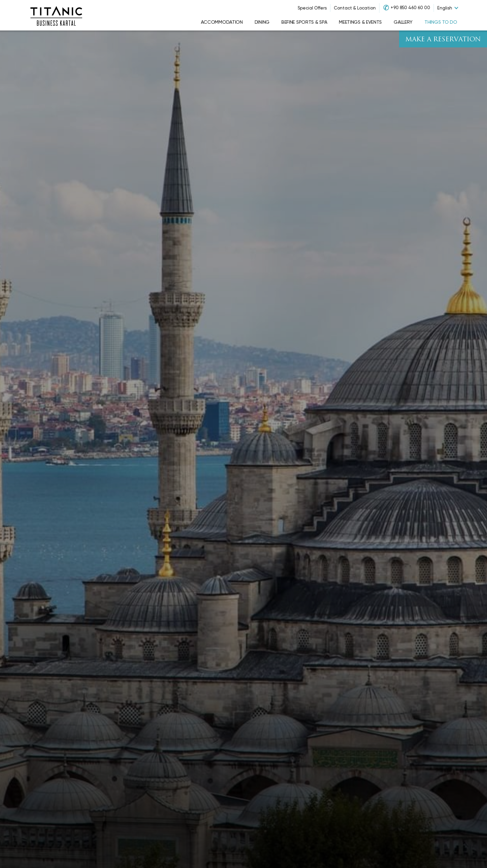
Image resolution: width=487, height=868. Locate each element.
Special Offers (312, 8)
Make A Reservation (443, 40)
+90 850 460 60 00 (410, 8)
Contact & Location (355, 8)
